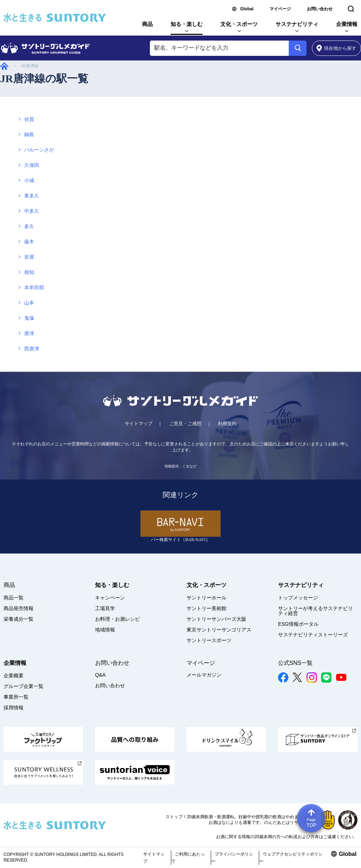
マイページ (280, 9)
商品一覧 (14, 598)
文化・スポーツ (239, 24)
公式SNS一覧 (295, 663)
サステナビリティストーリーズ (313, 635)
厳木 (29, 242)
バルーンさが (39, 150)
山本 (29, 303)
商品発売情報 (19, 608)
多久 (29, 226)
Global (247, 9)
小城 (29, 181)
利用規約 (227, 424)
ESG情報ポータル (298, 624)
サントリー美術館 (206, 608)
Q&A (100, 675)
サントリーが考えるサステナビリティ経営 (315, 611)
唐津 (29, 334)
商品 (147, 24)
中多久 (32, 211)
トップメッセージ (298, 598)
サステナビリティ (297, 24)
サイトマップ (138, 424)
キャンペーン (110, 598)
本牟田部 (34, 288)
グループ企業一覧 (23, 686)
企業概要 (14, 676)
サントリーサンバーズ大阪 (216, 619)
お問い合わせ (320, 9)
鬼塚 (29, 318)
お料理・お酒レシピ (117, 619)
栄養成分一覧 (19, 619)
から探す (337, 48)
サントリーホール (206, 598)
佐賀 (29, 119)
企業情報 (347, 24)
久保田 (32, 165)
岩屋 (29, 257)
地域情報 (105, 630)
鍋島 (29, 135)
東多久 (32, 196)
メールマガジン (204, 675)
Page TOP (311, 818)
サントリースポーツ (209, 640)
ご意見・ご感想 (185, 424)
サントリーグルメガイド (4, 66)
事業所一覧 (16, 697)
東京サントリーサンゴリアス (219, 630)
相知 (29, 272)
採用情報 (14, 708)
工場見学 (105, 608)
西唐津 (32, 349)
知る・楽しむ (187, 24)
